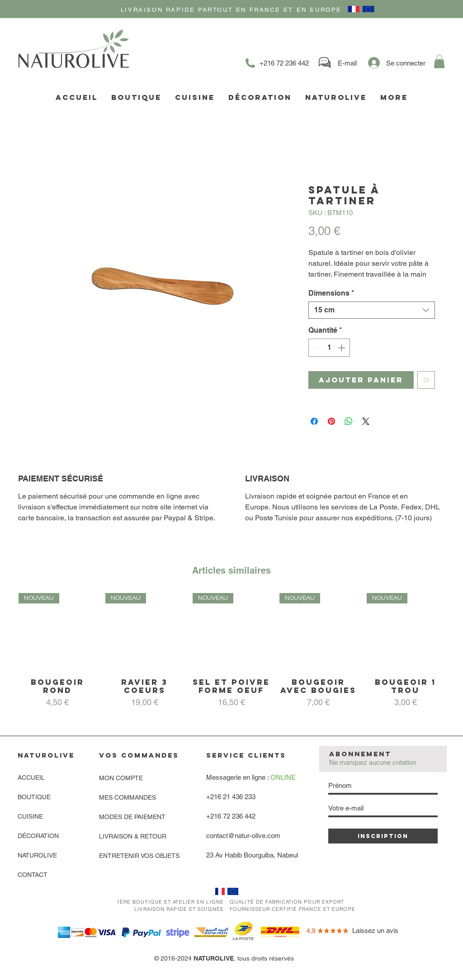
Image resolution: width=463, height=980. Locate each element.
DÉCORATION (38, 836)
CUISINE (30, 816)
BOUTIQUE (34, 797)
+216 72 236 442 (231, 816)
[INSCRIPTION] (383, 836)
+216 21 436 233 (231, 797)
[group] (231, 655)
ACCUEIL (31, 777)
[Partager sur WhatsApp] (349, 421)
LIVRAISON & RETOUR (133, 836)
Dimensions (331, 293)
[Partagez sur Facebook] (314, 421)
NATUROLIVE (37, 855)
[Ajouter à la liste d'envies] (426, 380)
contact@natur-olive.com (243, 836)
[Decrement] (316, 348)
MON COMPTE (121, 778)
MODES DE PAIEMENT (132, 817)
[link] (439, 61)
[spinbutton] (329, 348)
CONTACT (33, 875)
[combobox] (372, 310)
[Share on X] (366, 421)
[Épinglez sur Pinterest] (331, 421)
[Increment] (342, 348)
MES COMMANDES (128, 797)
